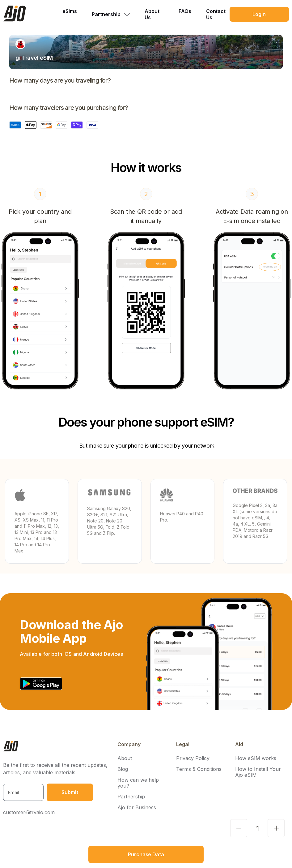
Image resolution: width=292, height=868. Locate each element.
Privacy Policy (193, 758)
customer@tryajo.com (29, 812)
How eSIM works (256, 758)
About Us (152, 14)
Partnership (131, 797)
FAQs (185, 11)
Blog (123, 769)
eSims (70, 11)
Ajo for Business (137, 808)
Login (259, 14)
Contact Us (216, 14)
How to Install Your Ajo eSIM (258, 772)
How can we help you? (138, 783)
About (125, 758)
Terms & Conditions (199, 769)
